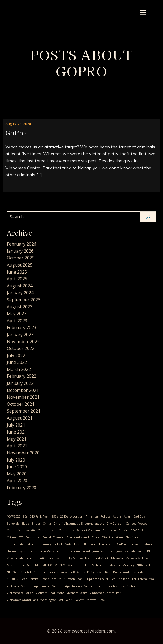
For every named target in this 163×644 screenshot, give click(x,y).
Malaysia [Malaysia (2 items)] (117, 558)
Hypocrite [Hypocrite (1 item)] (25, 551)
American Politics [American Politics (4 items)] (98, 516)
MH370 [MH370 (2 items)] (47, 565)
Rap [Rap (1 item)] (108, 572)
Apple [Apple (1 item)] (117, 516)
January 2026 (20, 251)
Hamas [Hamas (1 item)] (133, 544)
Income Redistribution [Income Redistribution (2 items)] (51, 551)
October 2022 (21, 348)
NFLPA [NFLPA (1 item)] (11, 572)
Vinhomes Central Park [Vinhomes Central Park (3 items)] (106, 593)
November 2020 (23, 453)
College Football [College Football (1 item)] (138, 524)
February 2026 (22, 244)
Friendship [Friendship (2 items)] (107, 544)
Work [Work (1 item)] (70, 600)
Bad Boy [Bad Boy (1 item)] (139, 516)
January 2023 (20, 335)
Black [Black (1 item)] (25, 524)
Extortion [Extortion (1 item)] (33, 544)
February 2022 (22, 376)
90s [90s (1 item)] (25, 516)
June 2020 (17, 467)
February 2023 (22, 327)
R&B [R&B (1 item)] (100, 572)
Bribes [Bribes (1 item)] (36, 524)
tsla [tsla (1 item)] (152, 579)
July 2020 (16, 460)
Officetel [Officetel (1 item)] (25, 572)
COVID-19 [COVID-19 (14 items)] (137, 530)
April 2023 (17, 321)
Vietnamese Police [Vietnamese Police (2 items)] (20, 593)
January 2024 (20, 293)
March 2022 (19, 369)
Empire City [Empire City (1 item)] (15, 544)
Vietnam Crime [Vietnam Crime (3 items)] (95, 586)
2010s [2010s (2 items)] (64, 516)
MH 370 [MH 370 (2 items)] (60, 565)
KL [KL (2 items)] (149, 551)
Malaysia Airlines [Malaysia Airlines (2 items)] (137, 558)
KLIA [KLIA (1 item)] (10, 558)
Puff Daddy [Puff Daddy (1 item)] (77, 572)
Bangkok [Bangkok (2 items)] (13, 524)
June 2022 (17, 362)
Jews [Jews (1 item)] (119, 551)
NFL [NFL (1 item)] (148, 565)
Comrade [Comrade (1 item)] (109, 530)
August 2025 (20, 265)
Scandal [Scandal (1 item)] (139, 572)
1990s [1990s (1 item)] (54, 516)
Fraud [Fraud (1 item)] (93, 544)
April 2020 (17, 481)
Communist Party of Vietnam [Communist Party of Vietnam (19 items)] (79, 530)
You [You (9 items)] (103, 600)
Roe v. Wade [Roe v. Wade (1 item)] (122, 572)
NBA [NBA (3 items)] (140, 565)
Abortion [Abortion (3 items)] (77, 516)
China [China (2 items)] (47, 524)
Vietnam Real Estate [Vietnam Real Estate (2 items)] (50, 593)
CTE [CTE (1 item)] (21, 537)
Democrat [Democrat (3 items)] (33, 537)
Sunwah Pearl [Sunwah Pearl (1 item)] (73, 579)
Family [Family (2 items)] (46, 544)
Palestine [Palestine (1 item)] (40, 572)
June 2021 (17, 432)
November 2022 (23, 342)
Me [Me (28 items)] (37, 565)
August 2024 (20, 286)
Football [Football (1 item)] (80, 544)
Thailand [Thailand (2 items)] (123, 579)
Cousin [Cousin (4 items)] (123, 530)
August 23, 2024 (18, 124)
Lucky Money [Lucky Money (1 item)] (73, 558)
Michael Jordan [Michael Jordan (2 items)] (79, 565)
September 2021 (24, 411)
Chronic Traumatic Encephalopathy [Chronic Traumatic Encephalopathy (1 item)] (79, 524)
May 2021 (17, 439)
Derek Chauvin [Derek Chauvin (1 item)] (53, 537)
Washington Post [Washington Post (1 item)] (52, 600)
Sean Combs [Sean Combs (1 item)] (29, 579)
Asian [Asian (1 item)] (127, 516)
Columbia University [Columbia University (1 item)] (21, 530)
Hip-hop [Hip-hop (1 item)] (146, 544)
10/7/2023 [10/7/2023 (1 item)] (14, 516)
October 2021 (21, 404)
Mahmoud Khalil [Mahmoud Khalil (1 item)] (97, 558)
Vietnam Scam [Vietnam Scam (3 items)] (77, 593)
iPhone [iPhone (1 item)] (75, 551)
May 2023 (17, 314)
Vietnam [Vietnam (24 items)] (13, 586)
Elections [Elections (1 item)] (132, 537)
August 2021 (20, 418)
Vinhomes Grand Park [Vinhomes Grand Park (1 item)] (22, 600)
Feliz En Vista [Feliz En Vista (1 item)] (63, 544)
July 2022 (16, 355)
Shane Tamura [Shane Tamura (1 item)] (51, 579)
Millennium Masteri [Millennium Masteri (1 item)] (106, 565)
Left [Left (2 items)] (41, 558)
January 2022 (20, 383)
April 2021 (17, 446)
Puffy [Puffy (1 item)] (91, 572)
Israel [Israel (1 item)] (86, 551)
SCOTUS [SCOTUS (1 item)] (12, 579)
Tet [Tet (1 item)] (113, 579)
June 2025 (17, 272)
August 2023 (20, 307)
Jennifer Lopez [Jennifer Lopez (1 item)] (103, 551)
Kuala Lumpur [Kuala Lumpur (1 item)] (26, 558)
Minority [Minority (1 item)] (128, 565)
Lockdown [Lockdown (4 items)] (54, 558)
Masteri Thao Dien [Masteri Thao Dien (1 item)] (20, 565)
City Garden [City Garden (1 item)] (115, 524)
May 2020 (17, 474)
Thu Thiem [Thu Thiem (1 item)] (139, 579)
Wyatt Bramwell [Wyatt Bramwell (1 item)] (87, 600)
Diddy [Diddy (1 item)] (95, 537)
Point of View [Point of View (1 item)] (58, 572)
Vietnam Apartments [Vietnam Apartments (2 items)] (67, 586)
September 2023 (24, 300)
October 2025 (21, 258)
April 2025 (17, 279)
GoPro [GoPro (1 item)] (121, 544)
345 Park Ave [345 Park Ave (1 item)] (39, 516)
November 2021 (23, 397)
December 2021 (23, 390)
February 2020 (22, 488)
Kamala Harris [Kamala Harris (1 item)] (135, 551)
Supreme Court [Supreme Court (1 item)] (97, 579)
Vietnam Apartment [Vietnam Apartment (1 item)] (36, 586)
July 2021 (16, 425)
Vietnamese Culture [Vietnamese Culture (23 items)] (123, 586)
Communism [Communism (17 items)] (47, 530)
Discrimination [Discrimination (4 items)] (112, 537)
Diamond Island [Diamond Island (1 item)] (78, 537)
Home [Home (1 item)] (11, 551)
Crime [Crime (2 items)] (11, 537)
